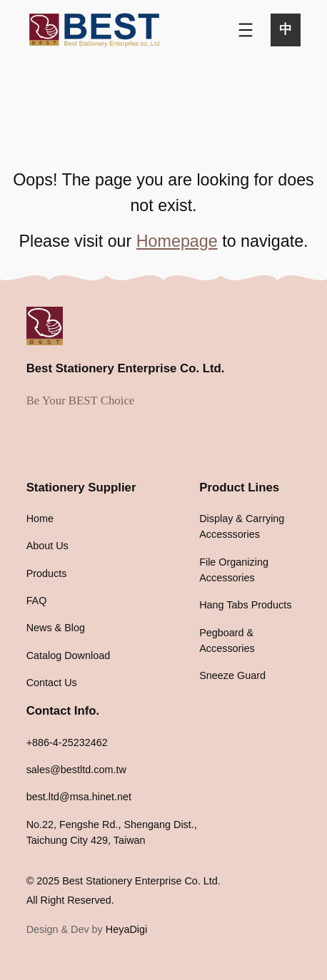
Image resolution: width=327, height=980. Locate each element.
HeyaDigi (126, 929)
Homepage (177, 241)
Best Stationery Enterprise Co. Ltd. (126, 368)
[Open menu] (246, 30)
